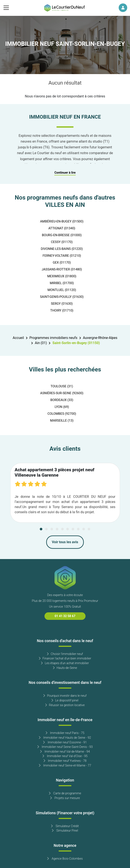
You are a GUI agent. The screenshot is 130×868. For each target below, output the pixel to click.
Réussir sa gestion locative (65, 705)
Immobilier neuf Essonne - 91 (65, 742)
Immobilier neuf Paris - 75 (65, 733)
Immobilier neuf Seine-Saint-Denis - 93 (65, 747)
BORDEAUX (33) (62, 400)
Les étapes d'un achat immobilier (65, 663)
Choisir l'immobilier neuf (65, 654)
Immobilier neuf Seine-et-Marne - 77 (65, 766)
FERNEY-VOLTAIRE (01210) (62, 256)
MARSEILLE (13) (62, 421)
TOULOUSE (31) (62, 386)
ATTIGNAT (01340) (62, 228)
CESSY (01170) (62, 242)
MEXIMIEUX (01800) (62, 276)
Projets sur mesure (65, 798)
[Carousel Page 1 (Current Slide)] (41, 529)
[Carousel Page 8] (78, 529)
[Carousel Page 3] (52, 529)
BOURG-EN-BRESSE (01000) (62, 235)
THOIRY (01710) (62, 310)
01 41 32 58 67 (65, 616)
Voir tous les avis (65, 542)
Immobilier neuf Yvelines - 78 (65, 761)
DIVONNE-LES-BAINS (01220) (62, 249)
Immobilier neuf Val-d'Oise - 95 (65, 756)
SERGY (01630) (62, 304)
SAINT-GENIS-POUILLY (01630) (62, 297)
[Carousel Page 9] (84, 529)
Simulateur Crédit (65, 826)
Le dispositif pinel (65, 700)
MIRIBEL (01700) (62, 283)
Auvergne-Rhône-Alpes (100, 338)
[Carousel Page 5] (62, 529)
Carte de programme (65, 793)
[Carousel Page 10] (89, 529)
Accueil (18, 338)
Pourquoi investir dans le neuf (65, 696)
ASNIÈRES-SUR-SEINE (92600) (62, 393)
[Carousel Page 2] (46, 529)
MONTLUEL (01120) (62, 290)
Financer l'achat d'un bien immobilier (65, 658)
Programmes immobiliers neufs (53, 338)
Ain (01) (41, 343)
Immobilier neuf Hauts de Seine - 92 (65, 738)
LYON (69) (62, 407)
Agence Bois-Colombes (65, 859)
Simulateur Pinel (65, 831)
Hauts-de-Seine (65, 668)
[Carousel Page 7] (73, 529)
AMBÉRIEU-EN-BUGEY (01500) (62, 221)
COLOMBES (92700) (62, 414)
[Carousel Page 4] (57, 529)
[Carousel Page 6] (68, 529)
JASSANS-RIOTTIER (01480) (62, 269)
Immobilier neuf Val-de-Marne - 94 (65, 752)
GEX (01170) (62, 262)
